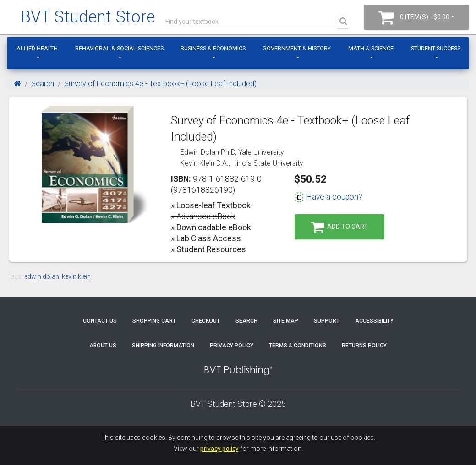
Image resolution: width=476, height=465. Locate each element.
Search (43, 84)
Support (327, 321)
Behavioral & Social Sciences (119, 48)
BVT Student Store (88, 17)
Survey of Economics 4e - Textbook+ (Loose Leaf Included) (160, 84)
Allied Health (37, 48)
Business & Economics (213, 48)
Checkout (206, 321)
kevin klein (76, 276)
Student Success (436, 48)
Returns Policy (364, 346)
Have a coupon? (328, 197)
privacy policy (219, 449)
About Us (103, 346)
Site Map (286, 321)
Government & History (297, 48)
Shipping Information (163, 346)
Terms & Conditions (298, 346)
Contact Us (100, 321)
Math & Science (371, 48)
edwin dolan (42, 276)
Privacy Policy (232, 346)
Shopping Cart (154, 321)
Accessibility (374, 321)
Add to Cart (339, 227)
